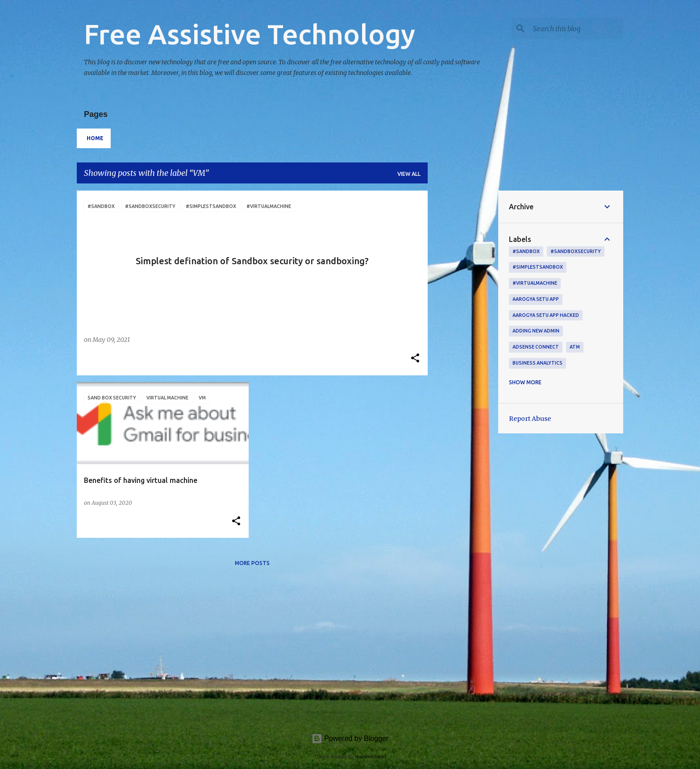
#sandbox (526, 251)
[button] (415, 359)
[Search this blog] (576, 29)
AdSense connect (536, 347)
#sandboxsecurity (576, 251)
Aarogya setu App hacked (546, 315)
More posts (252, 563)
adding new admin (536, 331)
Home (95, 138)
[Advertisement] (463, 324)
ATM (575, 347)
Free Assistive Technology (250, 34)
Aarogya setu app (536, 299)
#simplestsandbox (538, 267)
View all (409, 174)
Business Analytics (537, 363)
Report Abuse (530, 419)
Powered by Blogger (350, 738)
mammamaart (371, 757)
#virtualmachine (535, 283)
